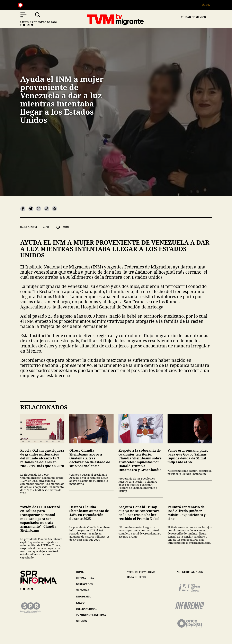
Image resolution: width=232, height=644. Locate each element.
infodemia (83, 597)
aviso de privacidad (141, 572)
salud (80, 603)
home (80, 572)
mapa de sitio (136, 577)
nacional (83, 590)
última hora (85, 578)
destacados (84, 584)
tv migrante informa (91, 615)
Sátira (208, 5)
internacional (87, 609)
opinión (81, 621)
